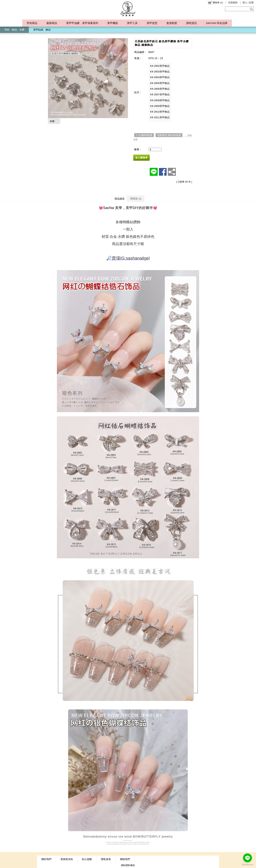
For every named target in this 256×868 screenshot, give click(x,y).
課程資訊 (191, 23)
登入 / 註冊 (248, 3)
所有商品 (32, 23)
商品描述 (119, 199)
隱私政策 (106, 859)
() (215, 3)
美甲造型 (152, 23)
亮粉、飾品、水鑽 (14, 30)
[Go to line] (247, 858)
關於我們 (46, 859)
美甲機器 (113, 23)
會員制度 (172, 23)
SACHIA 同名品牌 (217, 23)
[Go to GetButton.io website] (247, 865)
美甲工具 (132, 23)
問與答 (136, 199)
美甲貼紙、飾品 (42, 30)
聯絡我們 (125, 859)
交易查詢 (233, 3)
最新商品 (52, 23)
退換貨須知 (67, 859)
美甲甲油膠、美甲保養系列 (82, 23)
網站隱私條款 (128, 865)
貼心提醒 (87, 859)
